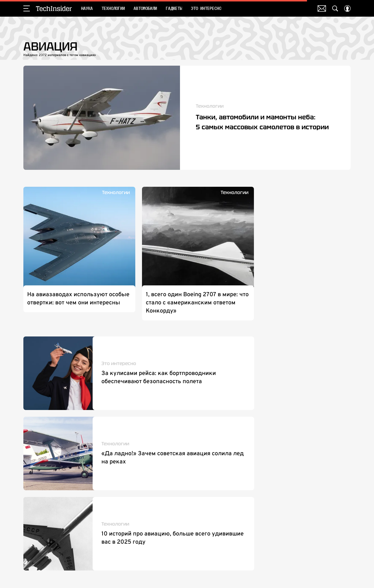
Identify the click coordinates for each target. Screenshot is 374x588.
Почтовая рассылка (322, 8)
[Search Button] (335, 8)
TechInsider (54, 8)
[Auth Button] (347, 8)
